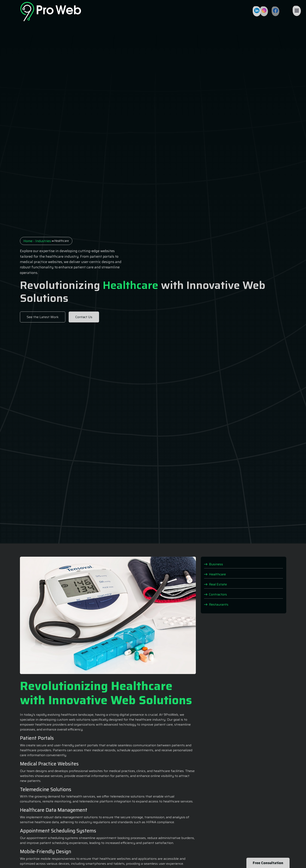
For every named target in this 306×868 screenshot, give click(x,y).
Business (214, 564)
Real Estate (215, 584)
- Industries (42, 241)
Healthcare (215, 574)
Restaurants (216, 604)
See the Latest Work (43, 317)
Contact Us (84, 317)
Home (28, 241)
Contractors (215, 594)
